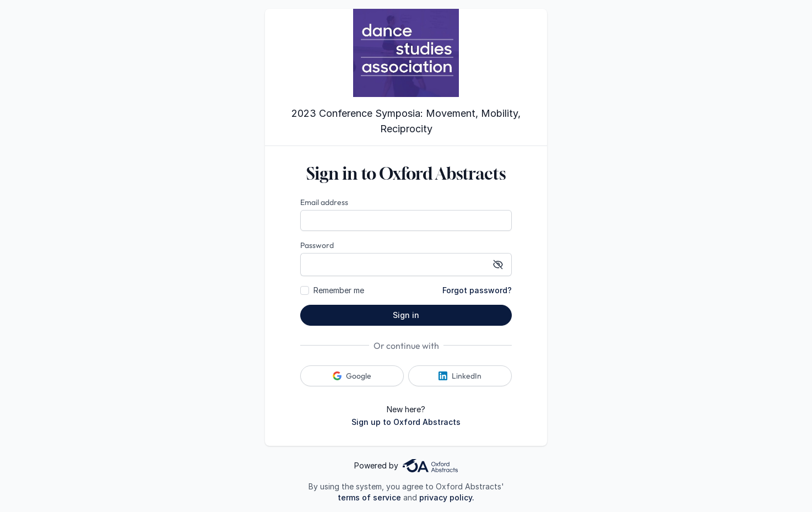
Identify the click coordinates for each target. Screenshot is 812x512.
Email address (324, 202)
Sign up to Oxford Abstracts (406, 422)
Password (317, 245)
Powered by (406, 466)
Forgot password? (477, 290)
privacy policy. (447, 497)
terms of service (369, 497)
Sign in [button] (406, 315)
